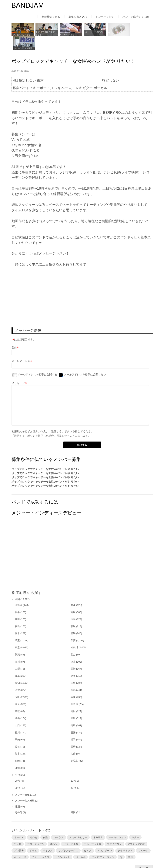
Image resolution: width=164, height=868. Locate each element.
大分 (73, 740)
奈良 (17, 690)
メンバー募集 (22, 781)
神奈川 (74, 634)
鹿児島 (74, 747)
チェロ (18, 830)
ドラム (33, 837)
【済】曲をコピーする (21, 35)
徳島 (73, 712)
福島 (17, 613)
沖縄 (17, 754)
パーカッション (117, 824)
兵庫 (73, 683)
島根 (73, 698)
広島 (73, 704)
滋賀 (17, 676)
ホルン (54, 830)
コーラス (59, 824)
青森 (73, 591)
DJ (121, 843)
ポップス (48, 837)
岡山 (17, 704)
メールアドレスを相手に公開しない (85, 361)
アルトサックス (93, 830)
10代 (73, 767)
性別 (17, 793)
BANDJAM (28, 5)
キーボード (20, 843)
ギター (135, 824)
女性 (45, 824)
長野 (73, 655)
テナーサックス (41, 843)
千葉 (73, 627)
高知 (17, 726)
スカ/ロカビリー (78, 824)
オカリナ (98, 824)
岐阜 (17, 662)
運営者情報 (61, 857)
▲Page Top (144, 855)
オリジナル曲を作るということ (46, 33)
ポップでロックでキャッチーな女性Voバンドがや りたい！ (47, 455)
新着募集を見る (51, 17)
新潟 (17, 641)
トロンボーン (105, 837)
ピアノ (88, 837)
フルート (143, 837)
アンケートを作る (67, 35)
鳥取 (17, 698)
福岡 (73, 726)
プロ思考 (19, 837)
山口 (17, 712)
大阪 (17, 683)
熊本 (17, 740)
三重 (73, 669)
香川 (17, 719)
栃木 (17, 620)
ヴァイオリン (114, 830)
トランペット (62, 843)
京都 (73, 676)
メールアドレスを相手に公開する (37, 361)
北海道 (19, 591)
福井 (73, 648)
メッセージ (18, 369)
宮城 (73, 598)
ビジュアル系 (71, 830)
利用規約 (17, 418)
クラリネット (125, 837)
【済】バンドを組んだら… (92, 33)
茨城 (73, 613)
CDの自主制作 (113, 35)
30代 (17, 774)
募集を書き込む (78, 17)
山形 (73, 605)
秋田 (17, 605)
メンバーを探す (105, 17)
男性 (73, 799)
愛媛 (73, 719)
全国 (17, 585)
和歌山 (74, 690)
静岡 (73, 662)
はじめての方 (19, 857)
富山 (73, 641)
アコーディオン (36, 830)
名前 (14, 334)
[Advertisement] (82, 284)
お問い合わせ (111, 857)
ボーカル (81, 843)
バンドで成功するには (136, 17)
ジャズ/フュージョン (103, 843)
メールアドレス (21, 347)
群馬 (73, 620)
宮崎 (17, 747)
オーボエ (19, 824)
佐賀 (17, 733)
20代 (17, 767)
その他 (19, 799)
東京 (17, 634)
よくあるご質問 (86, 857)
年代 (17, 761)
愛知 (17, 669)
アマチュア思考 (136, 830)
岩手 (17, 598)
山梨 (17, 655)
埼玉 (17, 627)
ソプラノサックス (68, 837)
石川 (17, 648)
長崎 (73, 733)
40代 (73, 774)
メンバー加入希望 (25, 787)
